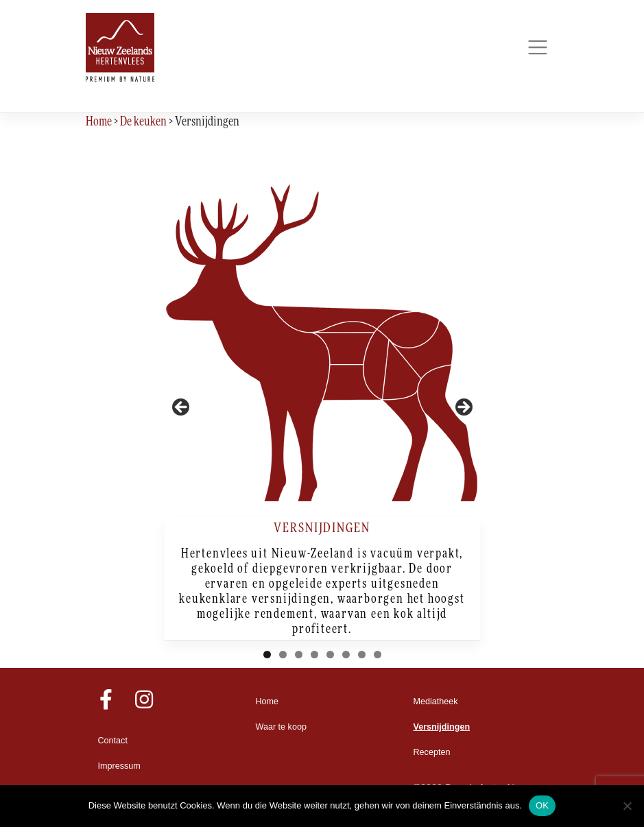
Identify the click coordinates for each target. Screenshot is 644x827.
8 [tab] (378, 655)
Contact (113, 741)
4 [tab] (314, 655)
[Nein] (627, 806)
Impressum (119, 766)
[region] (322, 411)
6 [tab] (346, 655)
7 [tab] (362, 655)
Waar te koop (281, 727)
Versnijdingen (442, 727)
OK (542, 805)
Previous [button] (182, 408)
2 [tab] (283, 655)
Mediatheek (436, 702)
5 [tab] (330, 655)
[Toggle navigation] (538, 48)
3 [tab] (299, 655)
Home (267, 702)
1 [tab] (267, 655)
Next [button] (463, 408)
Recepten (432, 752)
